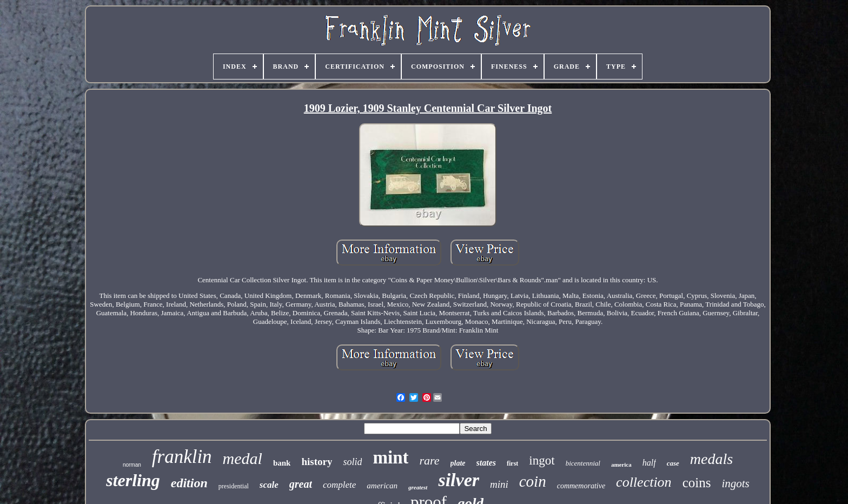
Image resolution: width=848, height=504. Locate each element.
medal (243, 458)
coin (533, 481)
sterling (133, 480)
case (673, 463)
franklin (182, 457)
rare (429, 460)
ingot (542, 460)
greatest (418, 487)
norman (132, 465)
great (301, 484)
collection (644, 482)
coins (697, 483)
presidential (234, 486)
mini (499, 484)
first (512, 463)
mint (390, 457)
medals (711, 459)
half (649, 463)
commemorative (581, 486)
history (317, 462)
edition (189, 483)
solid (352, 462)
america (621, 465)
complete (339, 485)
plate (458, 463)
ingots (735, 483)
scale (269, 485)
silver (459, 480)
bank (282, 463)
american (382, 486)
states (486, 463)
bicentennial (583, 463)
